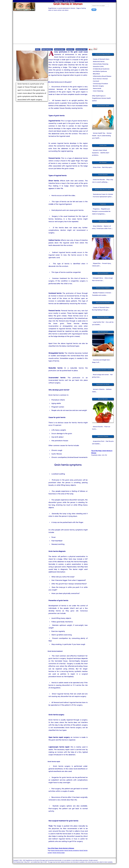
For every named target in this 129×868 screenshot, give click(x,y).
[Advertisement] (64, 28)
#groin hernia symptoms (72, 850)
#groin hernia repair (59, 853)
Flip (91, 49)
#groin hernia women (57, 850)
